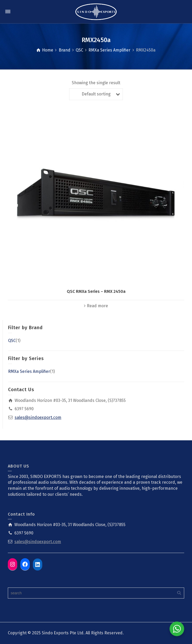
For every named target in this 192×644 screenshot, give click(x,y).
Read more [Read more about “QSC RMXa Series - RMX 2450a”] (97, 306)
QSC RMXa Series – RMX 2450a (96, 291)
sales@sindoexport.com (38, 417)
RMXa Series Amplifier (29, 371)
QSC (12, 341)
